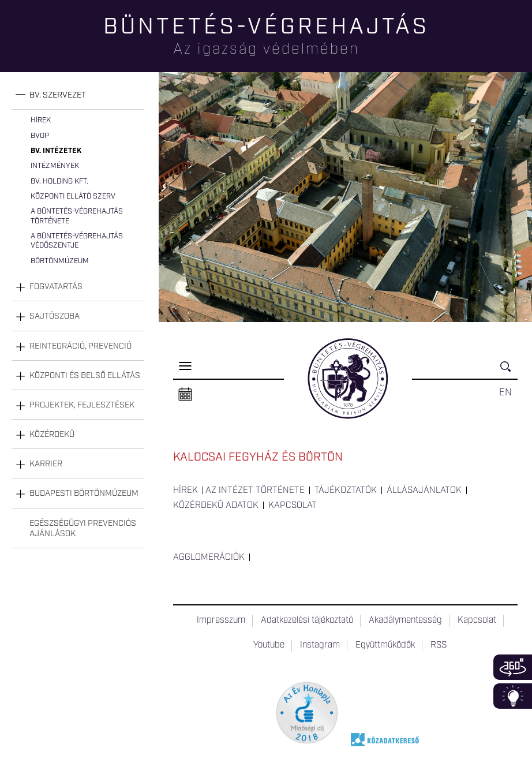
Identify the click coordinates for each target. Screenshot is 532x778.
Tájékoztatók (346, 491)
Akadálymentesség (405, 620)
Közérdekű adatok (216, 506)
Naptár (185, 395)
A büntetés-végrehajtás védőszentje (77, 241)
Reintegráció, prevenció (80, 346)
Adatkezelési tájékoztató (307, 620)
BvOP (40, 136)
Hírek (41, 120)
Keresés (509, 371)
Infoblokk (513, 696)
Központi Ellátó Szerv (73, 197)
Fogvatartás (56, 287)
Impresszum (221, 620)
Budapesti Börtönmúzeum (84, 493)
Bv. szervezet (58, 95)
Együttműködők (385, 645)
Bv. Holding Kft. (59, 182)
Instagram (320, 645)
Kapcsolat (293, 506)
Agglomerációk (209, 558)
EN (505, 392)
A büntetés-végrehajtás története (77, 216)
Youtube (269, 645)
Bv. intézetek (56, 151)
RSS (439, 645)
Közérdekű (52, 435)
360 (513, 667)
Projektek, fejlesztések (82, 405)
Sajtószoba (55, 316)
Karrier (46, 464)
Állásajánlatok (424, 491)
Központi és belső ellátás (85, 376)
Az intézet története (255, 491)
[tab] (78, 96)
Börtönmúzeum (60, 261)
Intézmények (55, 166)
